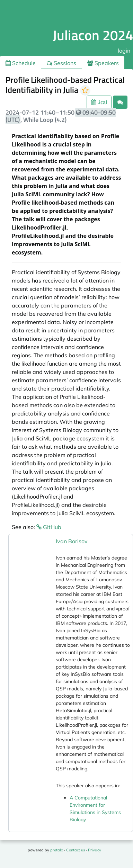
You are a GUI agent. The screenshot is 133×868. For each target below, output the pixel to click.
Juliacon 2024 (93, 35)
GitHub (49, 527)
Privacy (95, 850)
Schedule (21, 63)
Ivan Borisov (72, 541)
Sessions (61, 63)
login (124, 51)
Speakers (103, 63)
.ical (99, 102)
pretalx (57, 850)
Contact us (76, 850)
